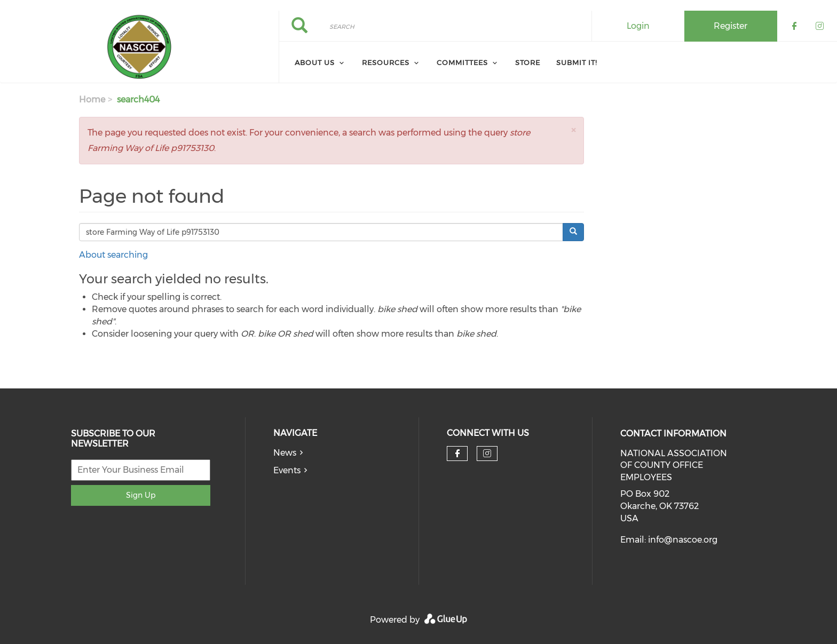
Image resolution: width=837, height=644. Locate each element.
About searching (113, 255)
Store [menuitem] (528, 62)
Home (92, 100)
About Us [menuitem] (315, 62)
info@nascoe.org (683, 540)
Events (287, 470)
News (285, 453)
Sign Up (141, 495)
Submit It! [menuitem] (577, 62)
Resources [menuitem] (386, 62)
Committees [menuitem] (462, 62)
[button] (573, 130)
